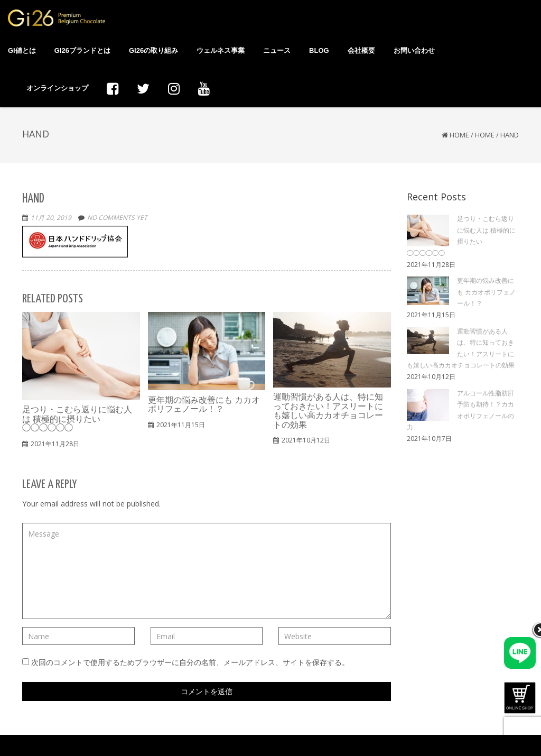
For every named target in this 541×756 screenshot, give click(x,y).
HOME (485, 135)
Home (459, 135)
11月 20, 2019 (51, 218)
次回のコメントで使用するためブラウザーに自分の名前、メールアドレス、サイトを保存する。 (190, 662)
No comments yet (117, 218)
